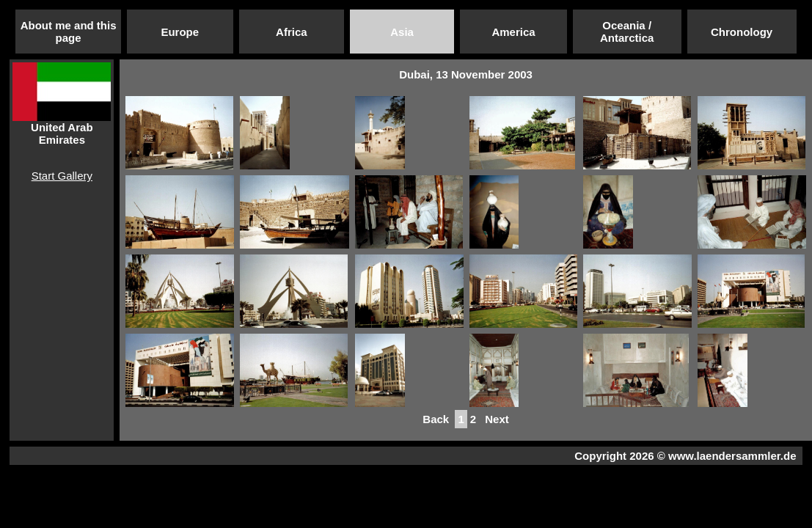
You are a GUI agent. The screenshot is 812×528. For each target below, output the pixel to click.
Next (497, 419)
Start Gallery (62, 176)
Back (436, 419)
